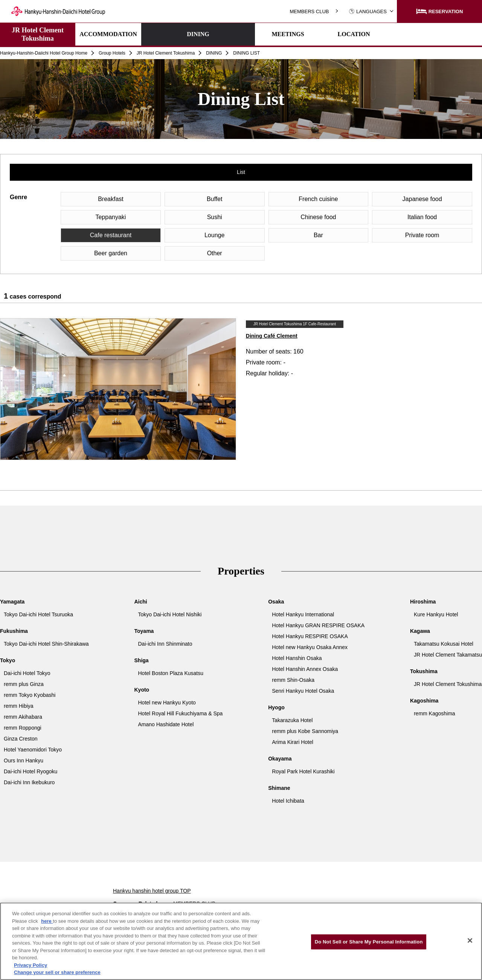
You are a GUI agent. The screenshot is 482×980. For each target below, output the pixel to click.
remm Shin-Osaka (293, 680)
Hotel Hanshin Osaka (297, 658)
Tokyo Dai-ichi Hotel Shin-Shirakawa (46, 644)
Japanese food (422, 199)
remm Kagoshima (435, 713)
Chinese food (318, 217)
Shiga (142, 660)
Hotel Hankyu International (303, 614)
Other (215, 253)
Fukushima (14, 631)
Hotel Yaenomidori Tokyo (33, 750)
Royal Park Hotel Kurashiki (303, 771)
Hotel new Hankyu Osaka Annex (310, 647)
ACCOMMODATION (108, 34)
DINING (174, 34)
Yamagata (12, 602)
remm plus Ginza (24, 684)
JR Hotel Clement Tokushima (38, 34)
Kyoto (142, 690)
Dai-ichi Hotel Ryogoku (31, 771)
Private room (422, 235)
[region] (241, 941)
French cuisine (318, 199)
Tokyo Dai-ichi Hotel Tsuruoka (38, 614)
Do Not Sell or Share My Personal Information (369, 942)
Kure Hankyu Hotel (436, 614)
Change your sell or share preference (57, 972)
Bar (318, 235)
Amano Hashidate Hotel (166, 724)
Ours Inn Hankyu (24, 761)
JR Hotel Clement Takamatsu (448, 655)
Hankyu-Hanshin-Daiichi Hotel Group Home (44, 53)
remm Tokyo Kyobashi (30, 695)
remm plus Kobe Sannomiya (305, 731)
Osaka (276, 602)
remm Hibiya (19, 706)
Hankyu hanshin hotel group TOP (152, 891)
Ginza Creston (21, 739)
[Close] (470, 940)
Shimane (279, 788)
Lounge (214, 235)
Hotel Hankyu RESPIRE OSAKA (310, 636)
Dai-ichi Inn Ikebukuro (29, 782)
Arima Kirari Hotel (293, 742)
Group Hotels (112, 53)
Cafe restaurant (111, 235)
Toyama (144, 631)
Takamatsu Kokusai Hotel (444, 644)
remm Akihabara (23, 717)
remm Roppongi (23, 728)
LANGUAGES (368, 11)
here (47, 921)
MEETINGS (240, 34)
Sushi (215, 217)
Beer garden (111, 253)
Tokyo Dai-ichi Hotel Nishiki (170, 614)
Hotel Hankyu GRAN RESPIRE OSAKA (318, 625)
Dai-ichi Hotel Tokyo (27, 673)
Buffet (215, 199)
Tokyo (8, 660)
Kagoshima (424, 701)
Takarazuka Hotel (292, 720)
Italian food (422, 217)
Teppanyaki (111, 217)
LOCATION (306, 34)
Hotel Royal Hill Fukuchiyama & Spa (181, 713)
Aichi (141, 602)
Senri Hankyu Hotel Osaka (303, 691)
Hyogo (276, 707)
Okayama (280, 759)
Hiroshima (423, 602)
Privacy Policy (31, 965)
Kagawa (420, 631)
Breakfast (111, 199)
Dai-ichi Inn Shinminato (165, 644)
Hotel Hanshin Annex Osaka (305, 669)
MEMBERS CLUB (309, 11)
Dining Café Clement (272, 336)
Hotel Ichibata (288, 801)
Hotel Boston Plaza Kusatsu (171, 673)
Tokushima (424, 671)
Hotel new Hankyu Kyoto (167, 703)
